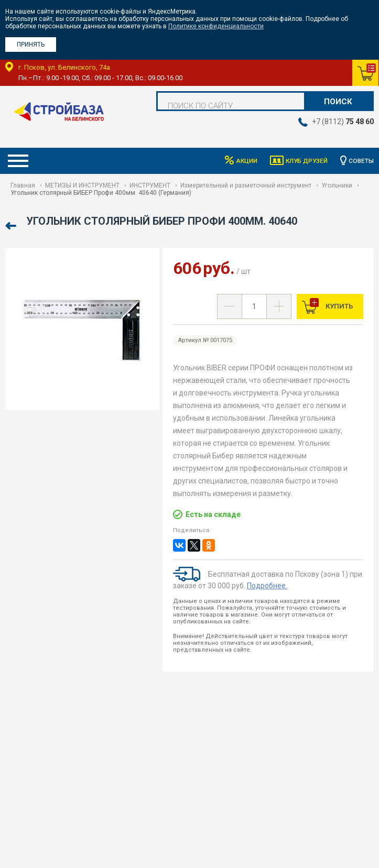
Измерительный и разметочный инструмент (246, 185)
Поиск (338, 102)
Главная (23, 185)
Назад (12, 226)
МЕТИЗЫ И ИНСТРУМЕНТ (82, 185)
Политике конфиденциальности (216, 26)
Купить (338, 306)
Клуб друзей (306, 161)
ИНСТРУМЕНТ (150, 185)
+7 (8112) (343, 122)
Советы (361, 161)
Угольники (337, 185)
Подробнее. (267, 586)
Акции (245, 161)
